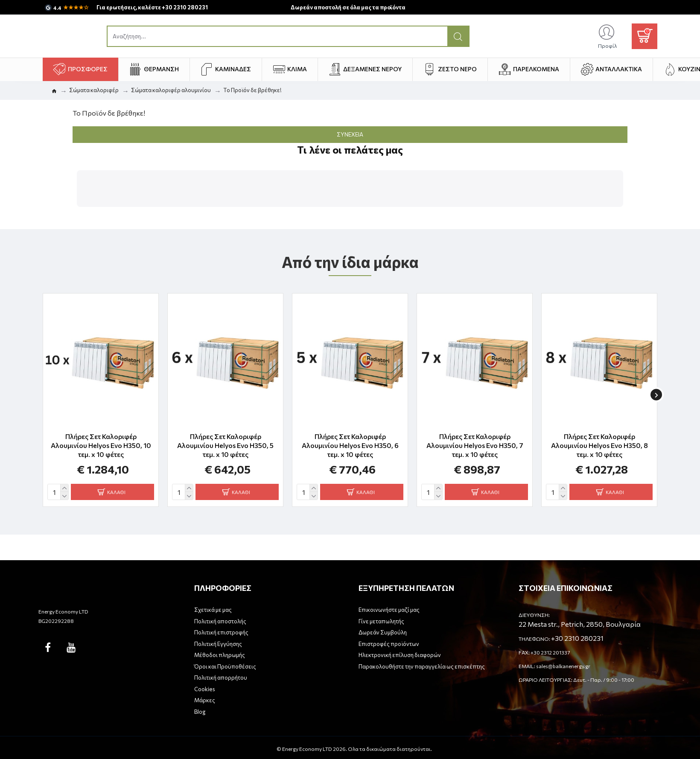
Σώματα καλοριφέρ (94, 90)
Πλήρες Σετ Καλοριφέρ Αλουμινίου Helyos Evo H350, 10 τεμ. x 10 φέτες (101, 440)
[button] (77, 215)
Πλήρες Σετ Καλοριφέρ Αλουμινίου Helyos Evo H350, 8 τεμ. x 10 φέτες (599, 440)
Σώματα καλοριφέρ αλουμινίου (171, 90)
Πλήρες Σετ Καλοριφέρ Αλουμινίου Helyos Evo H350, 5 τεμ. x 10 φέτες (225, 440)
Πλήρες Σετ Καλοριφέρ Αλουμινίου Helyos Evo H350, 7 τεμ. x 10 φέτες (475, 440)
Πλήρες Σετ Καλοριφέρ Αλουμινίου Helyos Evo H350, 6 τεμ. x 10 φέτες (350, 440)
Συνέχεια (350, 134)
